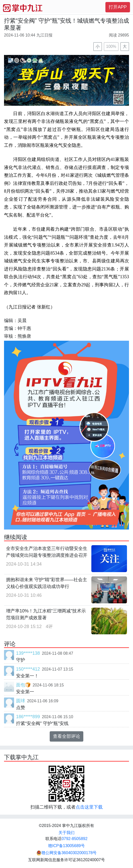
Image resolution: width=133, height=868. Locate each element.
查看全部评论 (66, 736)
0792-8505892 (74, 839)
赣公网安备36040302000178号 (67, 853)
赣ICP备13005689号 (66, 846)
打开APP (118, 7)
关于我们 (66, 833)
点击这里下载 (89, 807)
